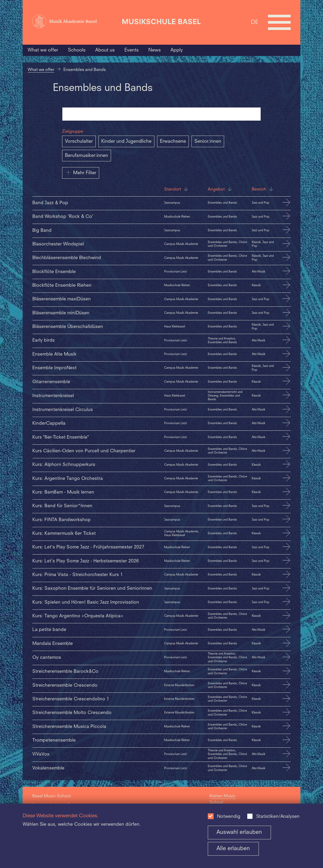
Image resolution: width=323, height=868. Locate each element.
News (155, 50)
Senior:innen (208, 141)
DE (255, 22)
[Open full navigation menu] (279, 22)
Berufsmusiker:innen (87, 156)
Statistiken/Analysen (278, 817)
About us (105, 50)
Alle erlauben (233, 849)
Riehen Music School (222, 799)
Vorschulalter (79, 141)
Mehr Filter (81, 172)
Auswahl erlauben (239, 832)
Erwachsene (173, 141)
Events (132, 50)
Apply (177, 50)
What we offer (43, 50)
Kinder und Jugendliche (126, 141)
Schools (77, 50)
